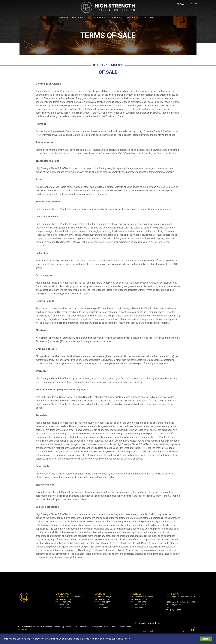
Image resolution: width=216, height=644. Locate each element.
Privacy (94, 627)
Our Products (81, 17)
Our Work (117, 17)
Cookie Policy (123, 639)
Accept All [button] (206, 639)
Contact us (22, 629)
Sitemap (114, 627)
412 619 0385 (175, 610)
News (129, 627)
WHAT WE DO (101, 17)
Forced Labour (71, 627)
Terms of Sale (104, 627)
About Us (63, 17)
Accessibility (59, 627)
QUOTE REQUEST (150, 17)
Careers (122, 627)
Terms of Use (84, 627)
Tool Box (132, 17)
